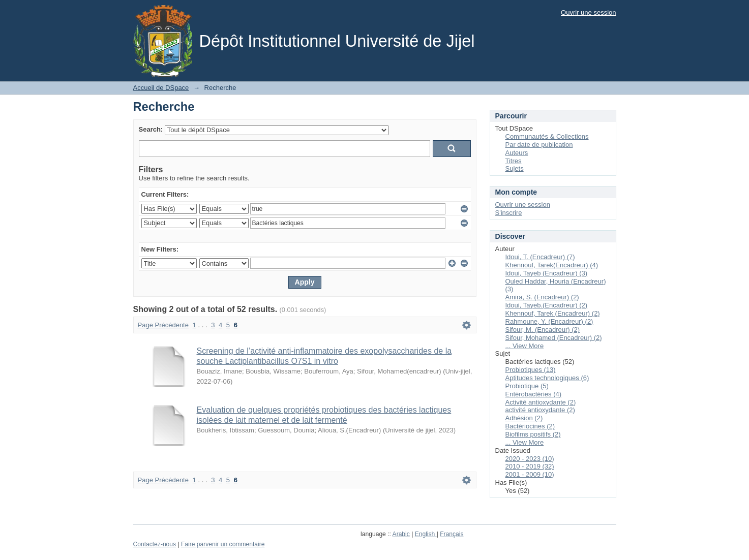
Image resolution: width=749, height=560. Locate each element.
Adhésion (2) (524, 418)
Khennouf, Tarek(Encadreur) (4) (552, 265)
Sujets (515, 168)
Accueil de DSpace (161, 88)
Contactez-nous (155, 544)
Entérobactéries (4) (534, 394)
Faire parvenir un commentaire (223, 544)
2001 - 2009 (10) (530, 474)
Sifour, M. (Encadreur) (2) (543, 330)
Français (452, 534)
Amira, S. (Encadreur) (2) (542, 297)
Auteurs (517, 153)
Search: (151, 129)
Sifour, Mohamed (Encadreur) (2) (554, 338)
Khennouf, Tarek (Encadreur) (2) (553, 313)
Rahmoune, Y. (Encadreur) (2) (549, 321)
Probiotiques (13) (531, 370)
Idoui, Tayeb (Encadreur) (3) (547, 273)
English (426, 534)
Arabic (401, 534)
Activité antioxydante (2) (541, 402)
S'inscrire (509, 213)
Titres (514, 161)
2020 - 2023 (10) (530, 459)
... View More (525, 346)
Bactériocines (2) (530, 426)
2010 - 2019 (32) (530, 466)
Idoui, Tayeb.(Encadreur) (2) (547, 305)
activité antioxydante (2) (540, 410)
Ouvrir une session (588, 12)
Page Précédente (163, 325)
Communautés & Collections (547, 136)
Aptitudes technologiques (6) (547, 378)
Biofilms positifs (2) (533, 434)
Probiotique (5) (527, 386)
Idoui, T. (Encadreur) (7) (540, 257)
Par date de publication (539, 145)
